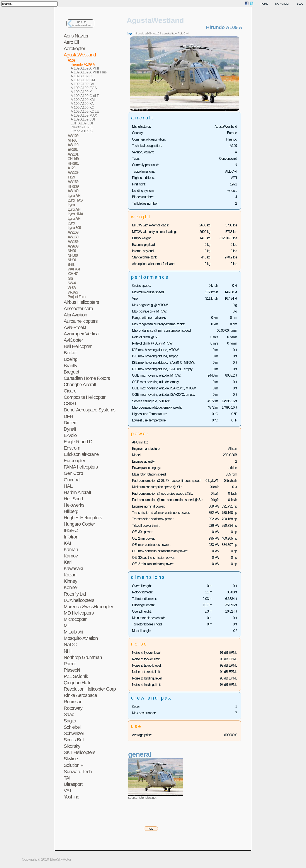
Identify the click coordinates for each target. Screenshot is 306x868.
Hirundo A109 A (83, 64)
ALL (180, 33)
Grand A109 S (82, 131)
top (151, 828)
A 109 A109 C (81, 76)
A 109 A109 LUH (83, 119)
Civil (186, 33)
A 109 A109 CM (83, 80)
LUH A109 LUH (82, 123)
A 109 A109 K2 (82, 108)
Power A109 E (82, 127)
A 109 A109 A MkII (85, 68)
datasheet (282, 4)
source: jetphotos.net (142, 798)
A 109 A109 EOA (84, 88)
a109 (148, 33)
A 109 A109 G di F (85, 96)
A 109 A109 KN (82, 104)
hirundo (139, 33)
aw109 (157, 33)
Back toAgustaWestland (82, 24)
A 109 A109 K (81, 92)
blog (300, 4)
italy (174, 33)
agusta (166, 33)
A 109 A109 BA (82, 84)
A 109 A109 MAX (84, 115)
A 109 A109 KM (83, 100)
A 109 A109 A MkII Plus (89, 72)
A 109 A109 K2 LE (85, 111)
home (264, 4)
